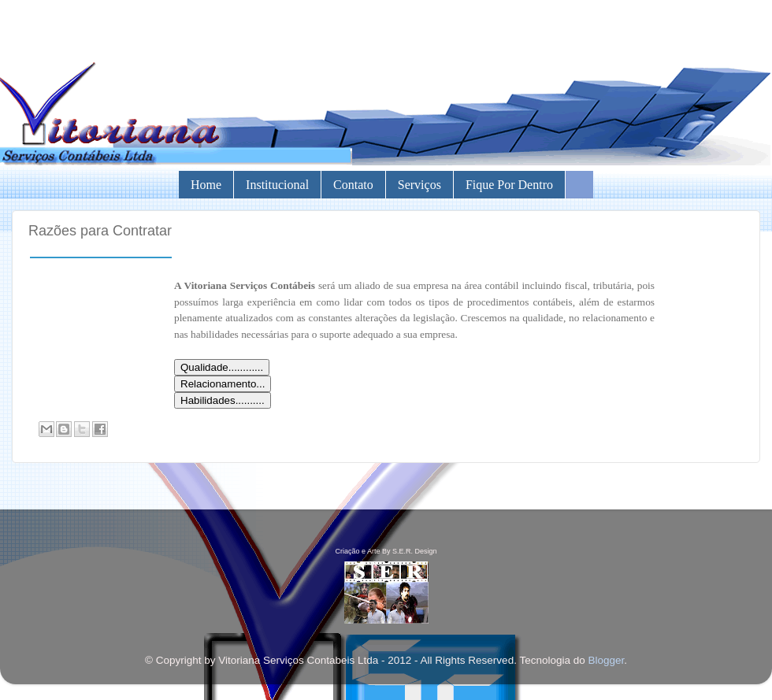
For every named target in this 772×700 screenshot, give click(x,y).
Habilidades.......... (223, 400)
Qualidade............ (222, 367)
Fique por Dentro (509, 185)
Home (206, 185)
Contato (353, 185)
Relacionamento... (223, 384)
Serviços (419, 185)
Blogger (606, 660)
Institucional (277, 185)
